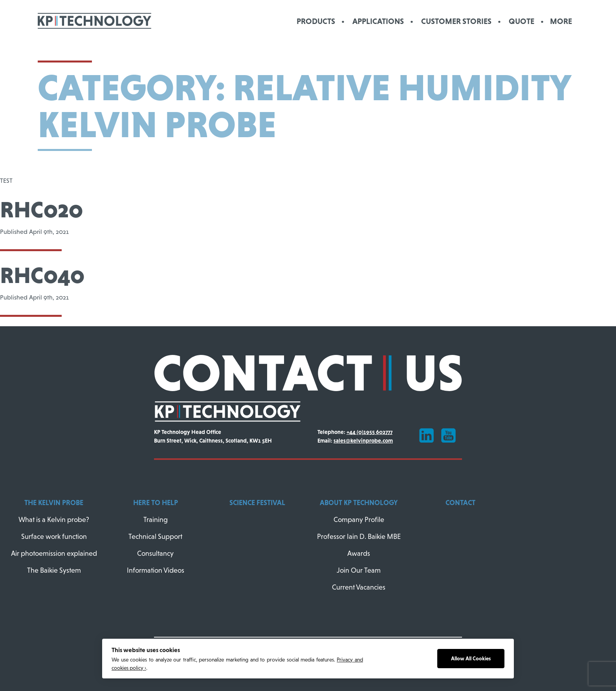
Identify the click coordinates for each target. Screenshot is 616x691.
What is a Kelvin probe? (54, 520)
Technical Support (155, 537)
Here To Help (156, 503)
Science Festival (257, 503)
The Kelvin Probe (54, 503)
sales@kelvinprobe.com (363, 441)
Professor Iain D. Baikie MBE (359, 537)
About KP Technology (359, 503)
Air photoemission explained (54, 553)
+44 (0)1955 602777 (369, 432)
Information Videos (156, 570)
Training (156, 520)
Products (316, 21)
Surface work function (54, 537)
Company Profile (359, 520)
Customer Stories (456, 21)
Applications (378, 21)
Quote (522, 21)
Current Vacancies (359, 587)
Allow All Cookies (471, 659)
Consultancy (155, 553)
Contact (460, 503)
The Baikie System (54, 570)
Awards (359, 553)
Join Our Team (359, 570)
